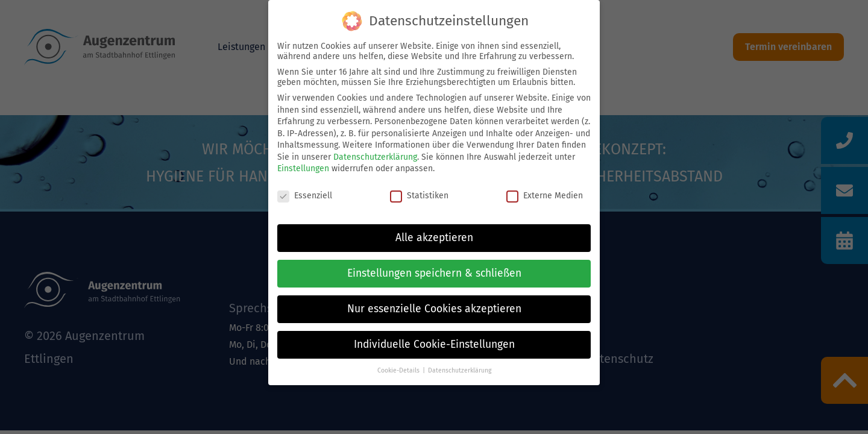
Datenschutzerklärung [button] (460, 370)
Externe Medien (545, 196)
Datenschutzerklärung (375, 157)
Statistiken (419, 196)
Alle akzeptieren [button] (434, 238)
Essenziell (305, 196)
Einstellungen (303, 168)
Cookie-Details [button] (398, 370)
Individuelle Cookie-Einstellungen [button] (434, 344)
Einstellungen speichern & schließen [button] (434, 273)
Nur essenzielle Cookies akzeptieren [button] (434, 309)
